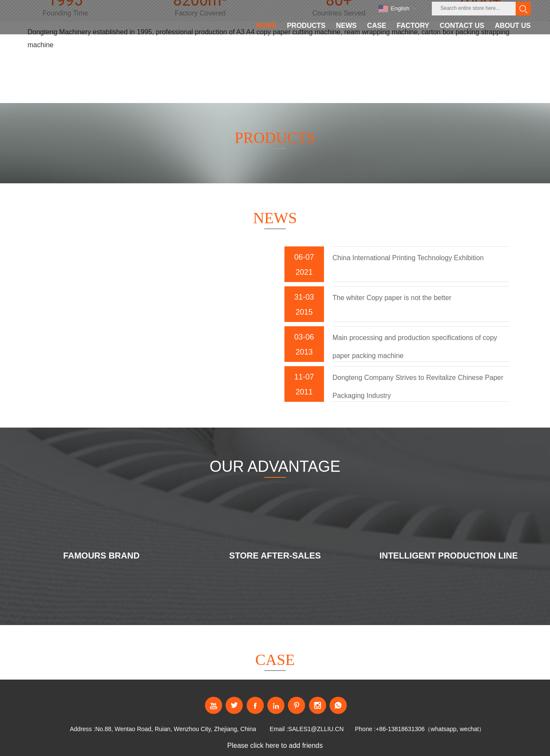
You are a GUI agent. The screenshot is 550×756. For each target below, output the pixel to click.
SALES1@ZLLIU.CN (316, 729)
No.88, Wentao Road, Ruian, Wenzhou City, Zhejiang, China (176, 729)
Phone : (365, 729)
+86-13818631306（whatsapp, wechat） (430, 729)
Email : (279, 729)
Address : (82, 729)
